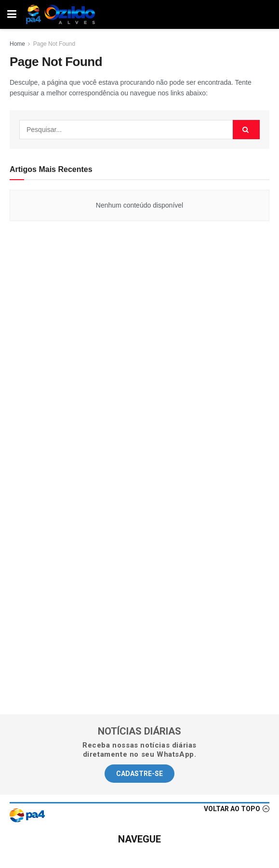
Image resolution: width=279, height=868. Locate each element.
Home (17, 44)
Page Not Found (54, 44)
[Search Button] (246, 130)
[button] (139, 774)
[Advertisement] (140, 346)
